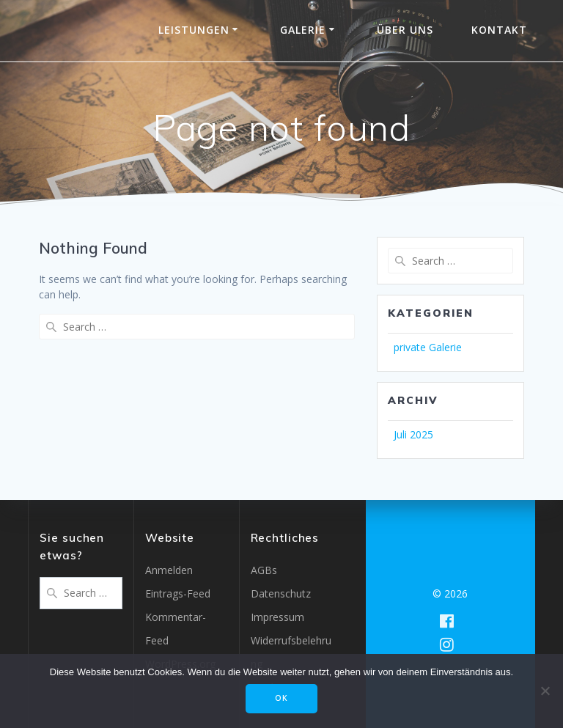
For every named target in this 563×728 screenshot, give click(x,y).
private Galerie (428, 347)
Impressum (277, 617)
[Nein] (545, 691)
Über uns (405, 30)
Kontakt (499, 30)
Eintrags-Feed (178, 593)
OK (281, 698)
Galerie (303, 30)
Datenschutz (281, 593)
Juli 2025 (413, 434)
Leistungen (194, 30)
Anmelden (169, 570)
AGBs (264, 570)
